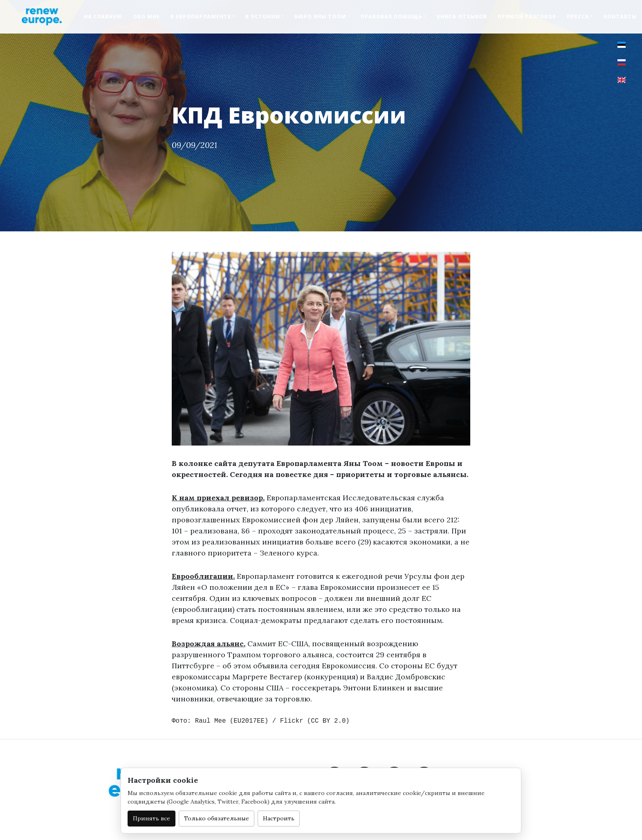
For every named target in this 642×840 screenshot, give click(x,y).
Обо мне (146, 17)
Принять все (152, 818)
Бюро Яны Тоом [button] (320, 17)
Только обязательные (217, 818)
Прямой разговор (527, 17)
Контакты (620, 17)
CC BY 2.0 (328, 721)
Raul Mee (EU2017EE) (232, 721)
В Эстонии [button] (263, 17)
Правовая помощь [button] (392, 17)
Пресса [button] (578, 17)
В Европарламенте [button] (201, 17)
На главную (103, 17)
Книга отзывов (462, 17)
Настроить (279, 818)
